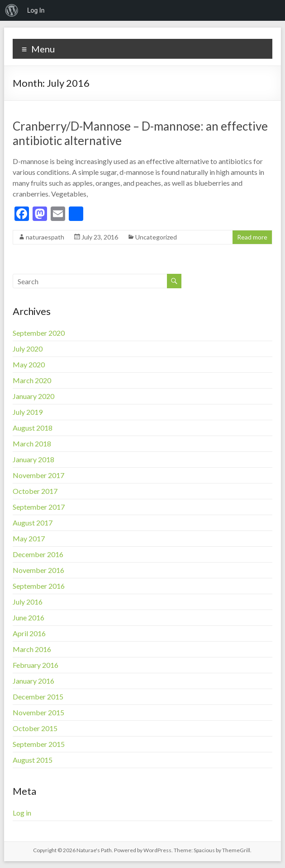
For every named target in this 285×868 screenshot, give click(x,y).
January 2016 (33, 681)
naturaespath (45, 237)
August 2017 (33, 523)
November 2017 (38, 475)
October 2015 (35, 728)
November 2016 (38, 570)
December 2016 (38, 554)
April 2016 (29, 633)
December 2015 (38, 697)
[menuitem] (12, 10)
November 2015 (38, 712)
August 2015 (33, 760)
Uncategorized (156, 237)
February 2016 (36, 665)
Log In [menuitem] (36, 10)
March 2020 (32, 380)
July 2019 (28, 412)
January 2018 (33, 459)
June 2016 (28, 617)
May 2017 (29, 538)
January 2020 (33, 396)
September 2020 (39, 333)
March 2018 (32, 443)
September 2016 (39, 586)
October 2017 (35, 491)
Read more (252, 237)
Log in (22, 813)
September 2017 (39, 507)
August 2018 (33, 428)
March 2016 (32, 649)
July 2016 (28, 602)
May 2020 (29, 364)
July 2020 (28, 349)
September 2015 (39, 744)
